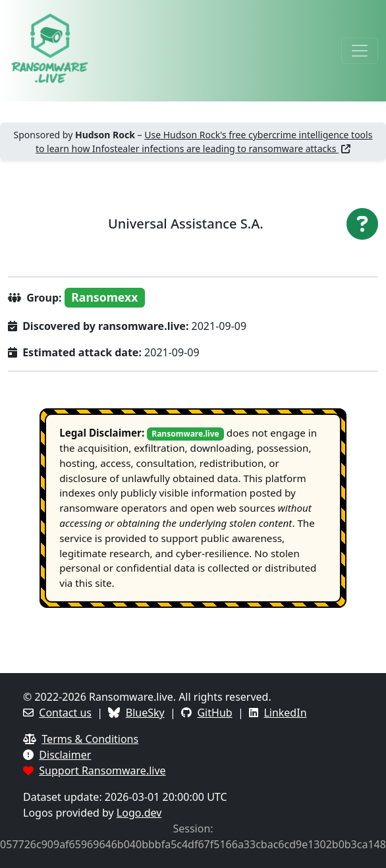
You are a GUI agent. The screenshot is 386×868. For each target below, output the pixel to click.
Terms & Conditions (90, 739)
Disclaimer (65, 755)
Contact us (65, 713)
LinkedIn (285, 713)
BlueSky (145, 713)
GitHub (214, 713)
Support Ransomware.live (102, 771)
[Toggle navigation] (360, 51)
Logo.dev (139, 813)
